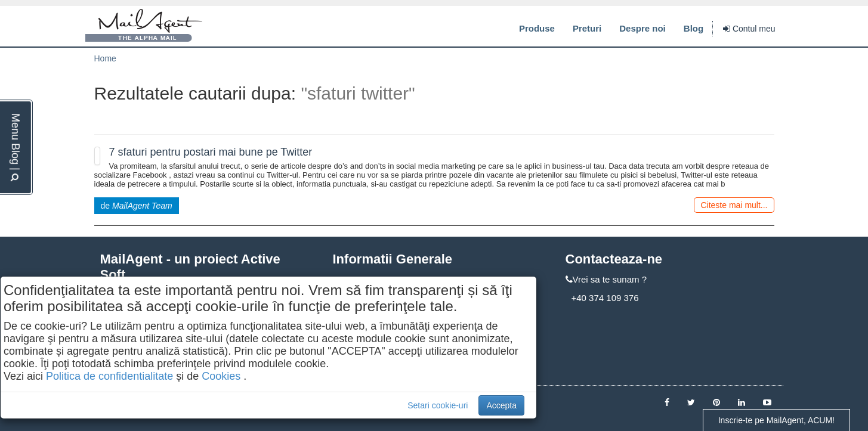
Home (105, 58)
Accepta (501, 405)
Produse (537, 28)
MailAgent (144, 26)
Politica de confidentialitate (109, 376)
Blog (694, 28)
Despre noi (642, 28)
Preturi (587, 28)
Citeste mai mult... (734, 205)
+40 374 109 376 (605, 298)
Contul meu (749, 29)
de (137, 206)
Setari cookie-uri (438, 405)
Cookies (221, 376)
